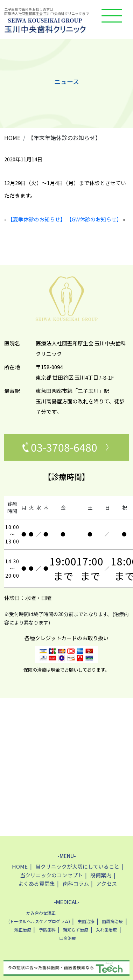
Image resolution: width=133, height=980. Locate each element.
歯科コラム (76, 883)
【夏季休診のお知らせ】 (37, 219)
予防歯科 (47, 930)
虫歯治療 (86, 921)
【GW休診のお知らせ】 (94, 219)
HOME (12, 138)
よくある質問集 (37, 883)
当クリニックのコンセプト (51, 875)
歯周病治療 (112, 921)
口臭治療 (68, 938)
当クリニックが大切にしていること (77, 866)
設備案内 (101, 875)
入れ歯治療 (106, 930)
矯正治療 (23, 930)
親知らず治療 (76, 930)
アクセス (107, 883)
